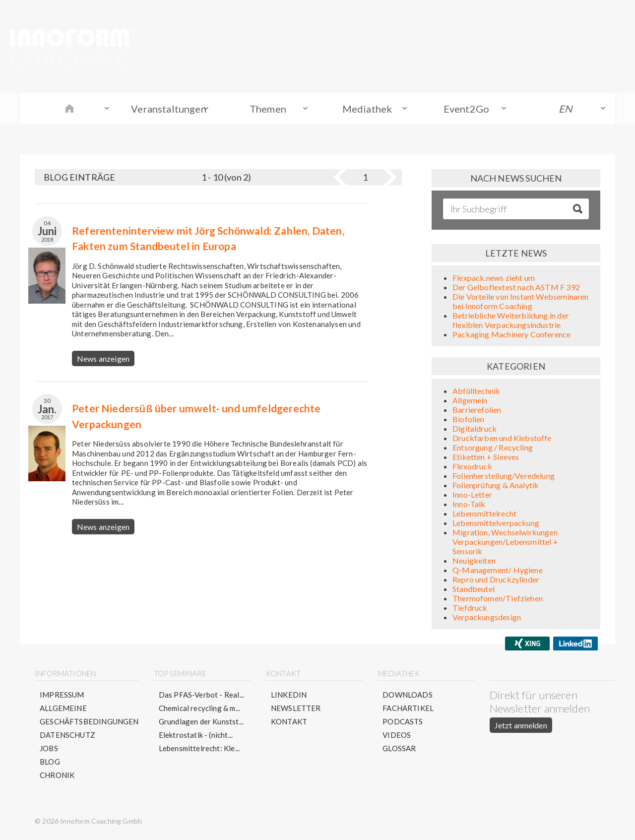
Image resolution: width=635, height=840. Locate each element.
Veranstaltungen (169, 109)
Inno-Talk (469, 504)
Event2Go (466, 109)
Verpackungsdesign (487, 617)
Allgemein (470, 400)
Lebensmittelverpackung (496, 523)
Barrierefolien (477, 410)
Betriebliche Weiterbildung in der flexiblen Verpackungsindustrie (511, 320)
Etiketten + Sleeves (486, 457)
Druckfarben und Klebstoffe (502, 438)
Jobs (49, 748)
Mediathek (367, 109)
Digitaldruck (475, 428)
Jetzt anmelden (521, 725)
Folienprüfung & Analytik (496, 485)
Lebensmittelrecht (484, 513)
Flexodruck (472, 466)
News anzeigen (103, 358)
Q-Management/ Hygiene (498, 570)
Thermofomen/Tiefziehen (498, 598)
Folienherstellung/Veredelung (504, 476)
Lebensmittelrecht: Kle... (199, 748)
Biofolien (469, 419)
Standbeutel (474, 589)
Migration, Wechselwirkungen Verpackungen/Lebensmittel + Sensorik (505, 542)
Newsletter (296, 708)
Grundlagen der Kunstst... (201, 721)
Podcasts (403, 721)
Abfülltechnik (476, 391)
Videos (397, 735)
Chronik (57, 775)
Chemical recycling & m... (200, 708)
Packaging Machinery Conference (511, 334)
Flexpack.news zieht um (494, 278)
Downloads (408, 695)
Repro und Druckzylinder (496, 579)
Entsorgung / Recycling (493, 447)
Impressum (62, 695)
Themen (268, 109)
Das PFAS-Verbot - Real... (202, 695)
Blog (50, 762)
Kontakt (289, 721)
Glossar (399, 748)
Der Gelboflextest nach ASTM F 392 (516, 287)
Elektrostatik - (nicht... (196, 735)
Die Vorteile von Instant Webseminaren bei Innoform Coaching (521, 301)
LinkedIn (289, 695)
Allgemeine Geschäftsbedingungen (89, 715)
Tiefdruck (470, 608)
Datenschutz (67, 735)
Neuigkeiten (474, 560)
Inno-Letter (472, 494)
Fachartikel (408, 708)
